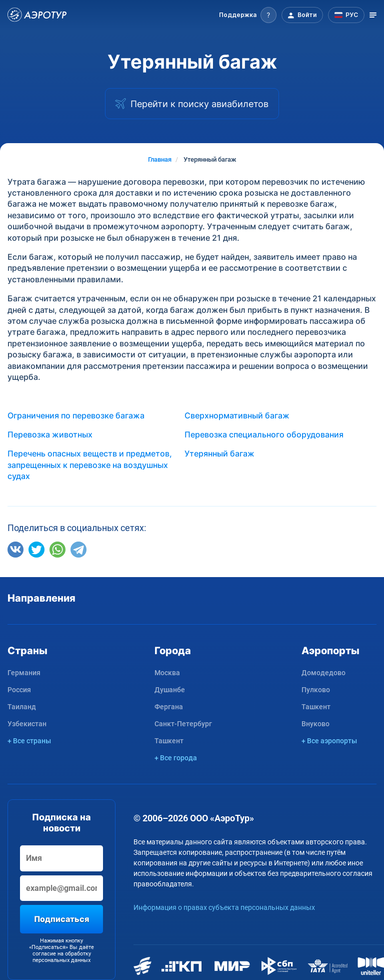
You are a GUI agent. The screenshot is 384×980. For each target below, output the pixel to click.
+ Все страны (29, 741)
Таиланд (22, 707)
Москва (167, 673)
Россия (19, 690)
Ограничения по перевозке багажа (76, 415)
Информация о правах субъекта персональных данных (224, 907)
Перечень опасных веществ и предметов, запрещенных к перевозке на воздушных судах (90, 465)
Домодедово (323, 673)
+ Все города (176, 758)
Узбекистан (27, 724)
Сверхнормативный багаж (237, 415)
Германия (24, 673)
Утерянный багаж (219, 453)
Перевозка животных (50, 434)
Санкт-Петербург (183, 724)
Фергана (169, 707)
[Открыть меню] (373, 15)
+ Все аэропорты (329, 741)
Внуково (315, 724)
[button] (248, 15)
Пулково (316, 690)
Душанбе (170, 690)
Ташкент (169, 741)
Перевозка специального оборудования (264, 434)
